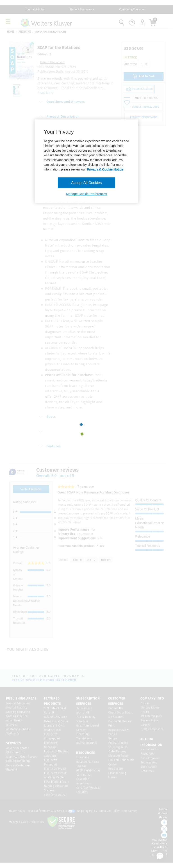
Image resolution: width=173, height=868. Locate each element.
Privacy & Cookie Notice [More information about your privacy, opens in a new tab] (105, 169)
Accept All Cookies (86, 183)
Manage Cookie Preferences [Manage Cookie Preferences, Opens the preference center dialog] (86, 194)
